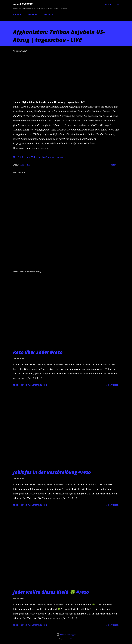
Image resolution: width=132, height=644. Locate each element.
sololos (71, 639)
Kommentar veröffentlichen (34, 385)
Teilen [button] (114, 165)
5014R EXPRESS (23, 4)
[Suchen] (108, 4)
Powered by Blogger (66, 635)
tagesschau (25, 165)
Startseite (17, 14)
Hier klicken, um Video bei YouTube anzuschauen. (40, 157)
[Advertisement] (66, 250)
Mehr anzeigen (113, 385)
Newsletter (32, 14)
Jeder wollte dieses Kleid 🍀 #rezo (51, 592)
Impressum (48, 14)
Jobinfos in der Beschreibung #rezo (52, 472)
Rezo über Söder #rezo (38, 352)
